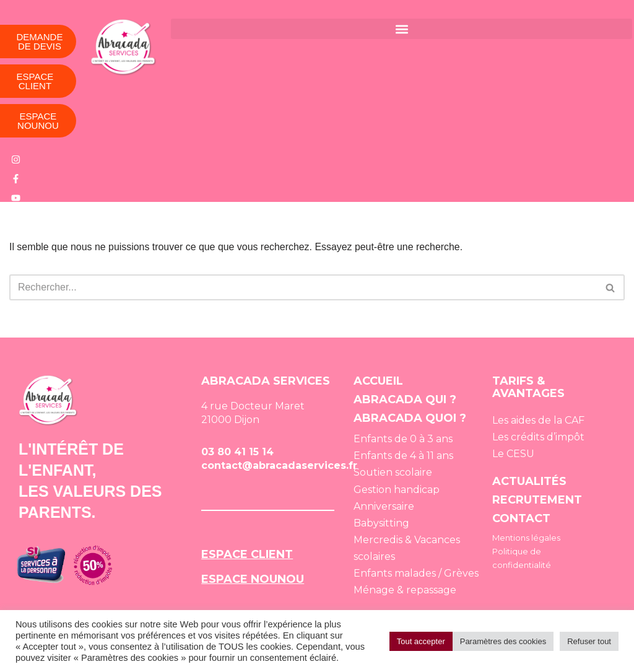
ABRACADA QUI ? (405, 398)
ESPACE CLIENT (247, 553)
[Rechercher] (303, 286)
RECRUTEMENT (537, 499)
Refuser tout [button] (589, 641)
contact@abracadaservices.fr (279, 464)
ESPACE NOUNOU (253, 578)
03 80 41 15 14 (237, 451)
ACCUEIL (378, 380)
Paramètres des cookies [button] (503, 641)
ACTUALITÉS (529, 480)
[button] (401, 29)
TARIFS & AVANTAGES (528, 386)
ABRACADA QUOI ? (410, 417)
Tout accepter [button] (421, 641)
